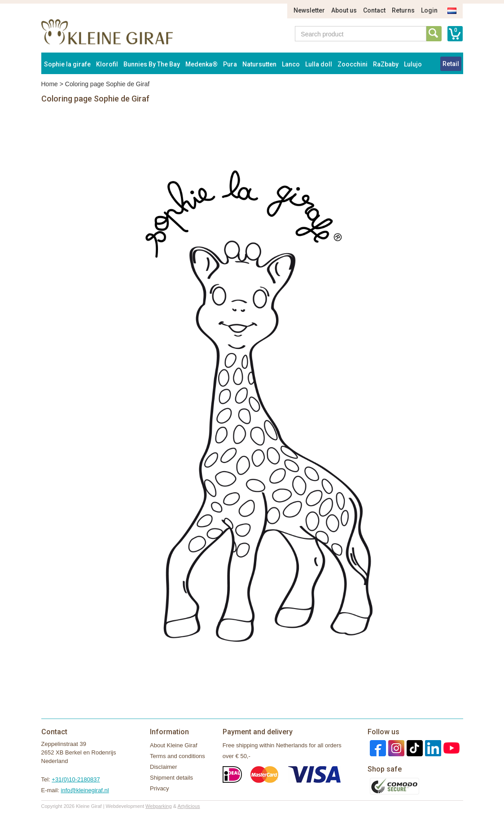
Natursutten (259, 64)
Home (50, 84)
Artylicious (188, 806)
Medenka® (202, 64)
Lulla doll (319, 64)
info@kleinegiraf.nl (85, 790)
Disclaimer (164, 767)
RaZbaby (386, 64)
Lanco (291, 64)
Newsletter (309, 10)
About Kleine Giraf (174, 745)
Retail (451, 64)
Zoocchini (353, 64)
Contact (374, 10)
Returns (403, 10)
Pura (230, 64)
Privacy (160, 788)
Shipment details (171, 778)
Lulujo (413, 64)
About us (344, 10)
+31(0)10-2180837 (76, 779)
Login (429, 10)
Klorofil (107, 64)
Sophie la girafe (67, 64)
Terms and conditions (177, 756)
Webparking (159, 806)
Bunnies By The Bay (152, 64)
